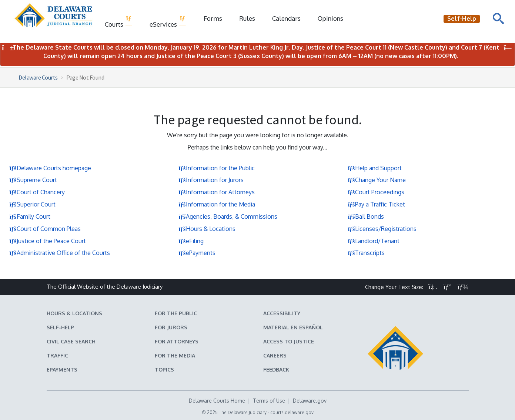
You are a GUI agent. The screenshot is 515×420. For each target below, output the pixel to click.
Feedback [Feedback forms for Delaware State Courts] (276, 369)
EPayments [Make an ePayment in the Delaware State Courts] (62, 369)
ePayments (197, 253)
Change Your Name (377, 180)
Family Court (30, 216)
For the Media (175, 355)
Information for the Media (217, 204)
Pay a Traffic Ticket (376, 204)
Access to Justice (289, 341)
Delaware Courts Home (217, 401)
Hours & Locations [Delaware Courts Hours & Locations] (74, 313)
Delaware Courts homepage (50, 168)
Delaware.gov (310, 401)
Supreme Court (33, 180)
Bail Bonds (366, 216)
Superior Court (32, 204)
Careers (275, 355)
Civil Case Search (71, 341)
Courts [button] (119, 21)
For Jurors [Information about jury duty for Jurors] (171, 327)
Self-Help (60, 327)
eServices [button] (168, 21)
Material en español (293, 327)
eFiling (191, 241)
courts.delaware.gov (292, 412)
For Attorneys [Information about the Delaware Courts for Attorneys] (177, 341)
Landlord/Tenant (374, 241)
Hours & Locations (207, 229)
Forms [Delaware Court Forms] (213, 18)
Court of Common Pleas (45, 229)
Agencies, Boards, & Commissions (228, 216)
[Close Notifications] (508, 48)
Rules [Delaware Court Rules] (247, 18)
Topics (164, 369)
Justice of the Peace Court (48, 241)
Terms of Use (269, 401)
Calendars (286, 18)
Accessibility (282, 313)
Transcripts (366, 253)
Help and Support (375, 168)
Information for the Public (217, 168)
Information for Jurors (211, 180)
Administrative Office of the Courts (60, 253)
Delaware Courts (38, 77)
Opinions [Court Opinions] (330, 18)
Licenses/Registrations (382, 229)
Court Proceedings (376, 192)
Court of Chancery (37, 192)
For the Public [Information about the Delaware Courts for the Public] (176, 313)
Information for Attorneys (217, 192)
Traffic (57, 355)
